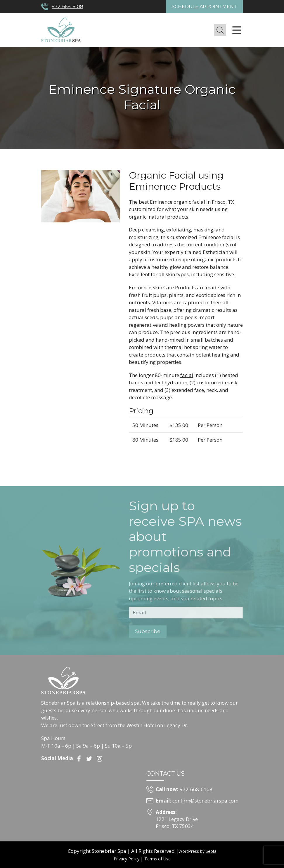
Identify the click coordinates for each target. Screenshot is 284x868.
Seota (211, 851)
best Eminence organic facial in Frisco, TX (186, 202)
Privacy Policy (127, 859)
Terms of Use (157, 859)
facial (187, 375)
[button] (220, 30)
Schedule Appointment (204, 7)
